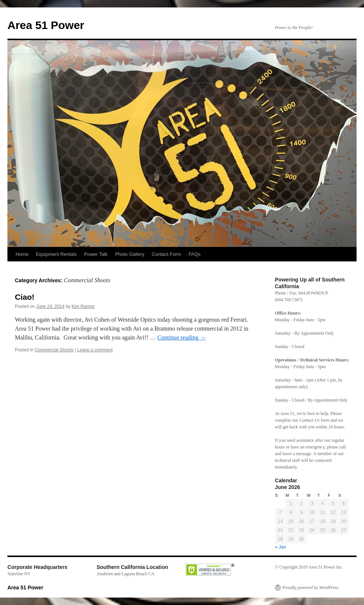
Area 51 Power (46, 25)
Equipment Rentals (56, 254)
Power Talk (96, 254)
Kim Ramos (83, 306)
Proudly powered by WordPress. (311, 588)
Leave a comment (95, 350)
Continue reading (182, 337)
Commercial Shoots (54, 350)
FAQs (194, 254)
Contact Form (167, 254)
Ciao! (25, 297)
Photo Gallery (130, 254)
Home (22, 254)
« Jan (281, 547)
